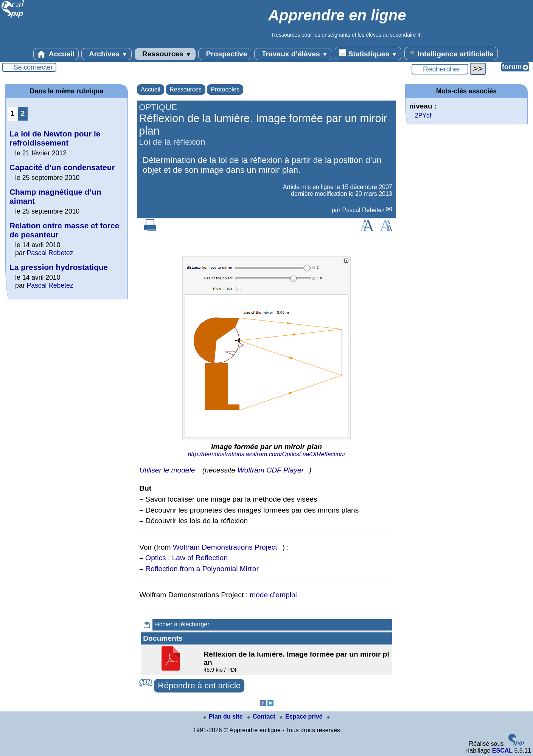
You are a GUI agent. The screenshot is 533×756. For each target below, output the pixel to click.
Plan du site (224, 716)
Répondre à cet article (199, 686)
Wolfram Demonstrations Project (225, 547)
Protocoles (225, 89)
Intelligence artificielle (451, 53)
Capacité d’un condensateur (62, 167)
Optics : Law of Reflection (186, 558)
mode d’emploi (273, 595)
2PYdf (423, 115)
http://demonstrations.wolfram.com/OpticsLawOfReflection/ (266, 454)
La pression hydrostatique (59, 267)
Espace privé (302, 716)
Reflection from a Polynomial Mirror (202, 569)
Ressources (165, 54)
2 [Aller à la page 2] (23, 113)
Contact (262, 716)
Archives (106, 54)
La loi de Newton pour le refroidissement (55, 138)
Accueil (56, 54)
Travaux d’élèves (293, 54)
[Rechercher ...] (440, 69)
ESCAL (502, 751)
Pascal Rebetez (363, 210)
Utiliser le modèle (167, 470)
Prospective (225, 54)
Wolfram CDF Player (271, 470)
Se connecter (33, 67)
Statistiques (368, 53)
